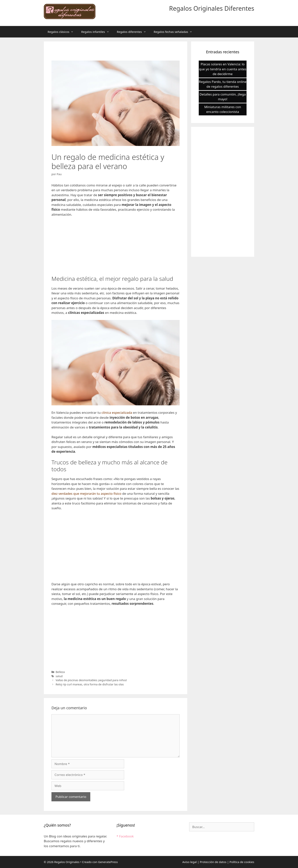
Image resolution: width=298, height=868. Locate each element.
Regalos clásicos (62, 32)
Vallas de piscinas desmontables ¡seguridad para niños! (91, 680)
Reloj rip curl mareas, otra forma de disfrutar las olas (90, 684)
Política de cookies (242, 862)
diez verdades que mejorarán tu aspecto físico (87, 494)
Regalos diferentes (133, 32)
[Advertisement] (116, 249)
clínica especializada (117, 413)
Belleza (60, 672)
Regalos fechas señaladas (175, 32)
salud (59, 676)
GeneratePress (108, 862)
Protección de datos (213, 862)
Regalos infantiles (97, 32)
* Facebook (125, 836)
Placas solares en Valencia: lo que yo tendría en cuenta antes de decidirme (223, 69)
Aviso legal (189, 862)
